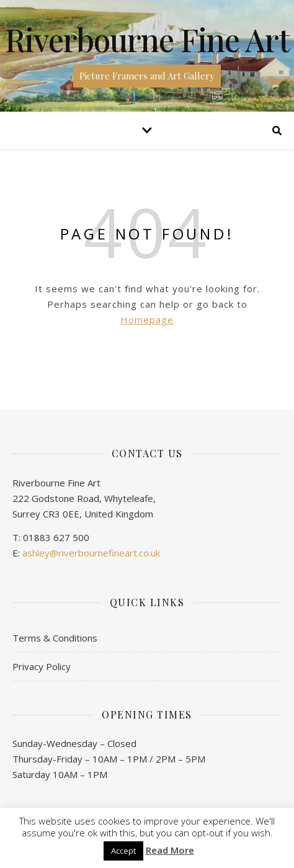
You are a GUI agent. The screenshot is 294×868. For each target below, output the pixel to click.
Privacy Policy (42, 666)
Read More (170, 850)
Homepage (147, 320)
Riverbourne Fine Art (147, 40)
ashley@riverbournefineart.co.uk (91, 553)
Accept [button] (123, 851)
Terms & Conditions (55, 638)
